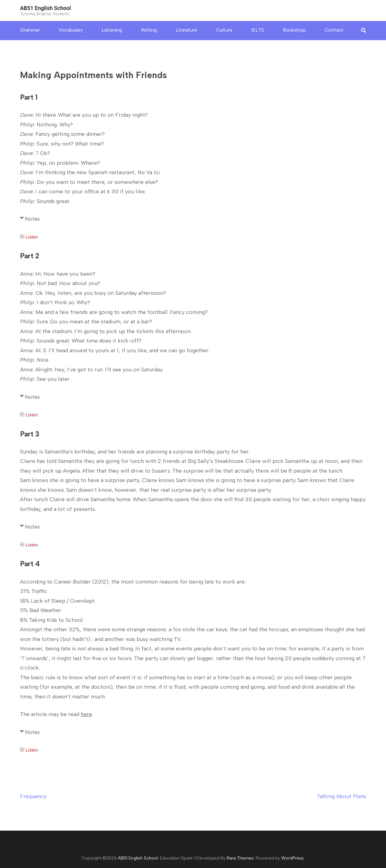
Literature (186, 30)
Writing (149, 30)
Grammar (30, 30)
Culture (224, 30)
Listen (29, 237)
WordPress (293, 858)
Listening (112, 30)
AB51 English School (46, 8)
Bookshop (294, 30)
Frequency (33, 796)
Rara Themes (240, 858)
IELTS (258, 30)
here (86, 714)
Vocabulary (71, 30)
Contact (334, 30)
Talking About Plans (342, 796)
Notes (32, 219)
